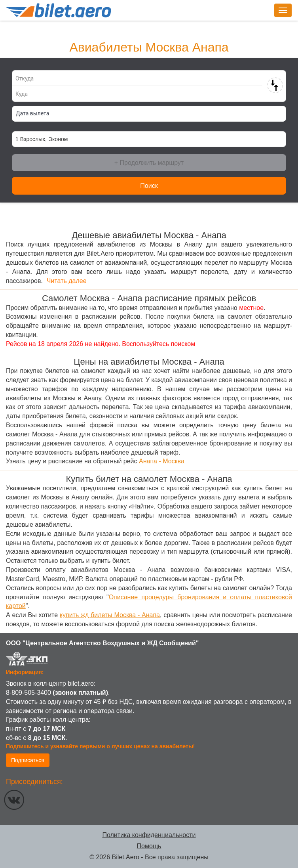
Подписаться (28, 760)
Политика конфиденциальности (149, 835)
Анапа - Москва (162, 461)
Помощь (149, 846)
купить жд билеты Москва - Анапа (110, 615)
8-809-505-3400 (28, 693)
